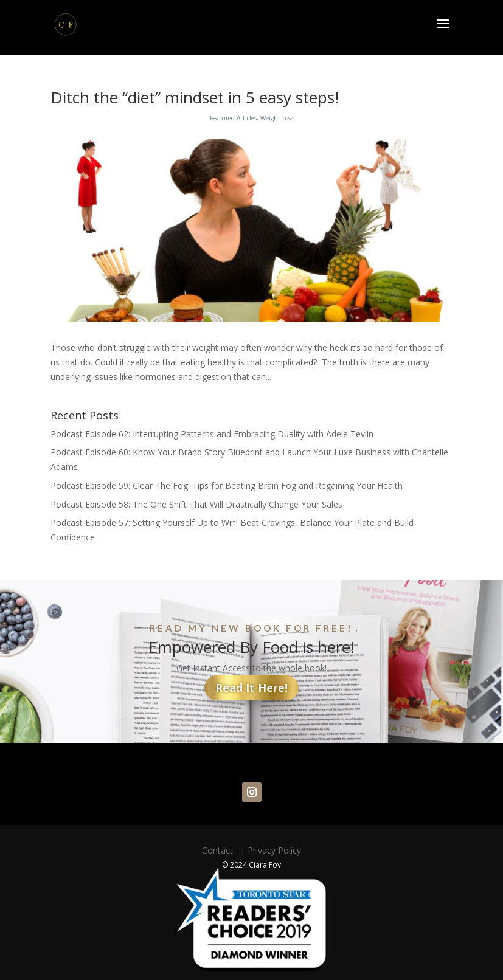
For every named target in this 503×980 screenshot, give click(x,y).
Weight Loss (277, 118)
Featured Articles (233, 118)
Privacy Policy (274, 850)
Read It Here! (251, 688)
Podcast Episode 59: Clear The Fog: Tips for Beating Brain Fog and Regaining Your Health (227, 485)
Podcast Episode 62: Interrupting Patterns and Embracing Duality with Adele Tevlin (212, 434)
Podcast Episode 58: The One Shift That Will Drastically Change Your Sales (196, 504)
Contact (220, 850)
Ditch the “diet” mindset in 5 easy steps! (195, 97)
